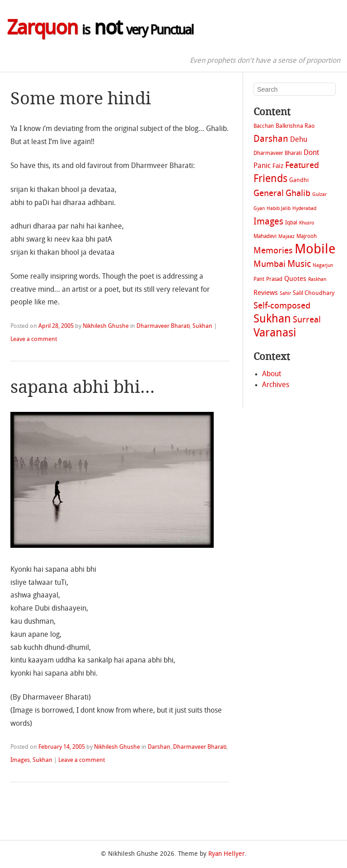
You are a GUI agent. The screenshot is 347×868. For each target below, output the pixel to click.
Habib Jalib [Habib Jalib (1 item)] (279, 209)
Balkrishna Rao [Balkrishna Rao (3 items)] (295, 126)
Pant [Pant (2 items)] (259, 280)
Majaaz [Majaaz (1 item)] (286, 237)
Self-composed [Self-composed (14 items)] (282, 306)
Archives (276, 385)
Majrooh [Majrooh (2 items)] (307, 237)
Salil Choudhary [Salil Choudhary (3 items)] (314, 293)
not (100, 29)
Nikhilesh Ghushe (106, 326)
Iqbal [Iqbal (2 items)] (291, 223)
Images (20, 760)
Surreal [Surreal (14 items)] (307, 320)
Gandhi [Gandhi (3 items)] (299, 180)
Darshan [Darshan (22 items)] (271, 139)
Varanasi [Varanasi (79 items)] (275, 334)
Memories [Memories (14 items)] (273, 251)
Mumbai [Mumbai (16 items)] (270, 265)
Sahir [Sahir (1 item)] (285, 294)
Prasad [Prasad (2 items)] (274, 280)
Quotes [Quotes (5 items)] (295, 279)
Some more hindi (81, 98)
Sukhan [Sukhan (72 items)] (272, 320)
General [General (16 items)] (269, 194)
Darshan (159, 747)
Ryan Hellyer (227, 854)
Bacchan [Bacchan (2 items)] (264, 126)
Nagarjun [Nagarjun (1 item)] (323, 266)
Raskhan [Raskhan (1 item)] (317, 280)
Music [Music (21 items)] (299, 264)
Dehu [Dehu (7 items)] (299, 140)
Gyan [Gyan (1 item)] (259, 209)
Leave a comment (34, 339)
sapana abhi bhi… (83, 387)
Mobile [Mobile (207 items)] (315, 250)
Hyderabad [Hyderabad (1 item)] (304, 209)
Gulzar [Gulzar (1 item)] (319, 195)
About (272, 374)
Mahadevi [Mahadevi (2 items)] (265, 237)
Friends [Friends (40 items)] (270, 180)
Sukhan (202, 326)
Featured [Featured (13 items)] (302, 166)
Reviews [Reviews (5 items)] (266, 293)
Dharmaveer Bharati (163, 326)
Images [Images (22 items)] (268, 222)
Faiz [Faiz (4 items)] (278, 166)
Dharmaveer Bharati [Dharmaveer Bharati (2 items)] (278, 154)
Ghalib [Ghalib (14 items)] (298, 194)
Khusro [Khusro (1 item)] (307, 223)
